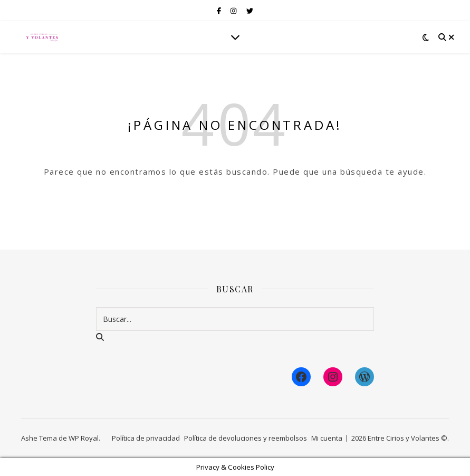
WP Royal (84, 438)
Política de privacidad (146, 438)
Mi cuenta (327, 438)
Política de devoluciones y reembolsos (246, 438)
